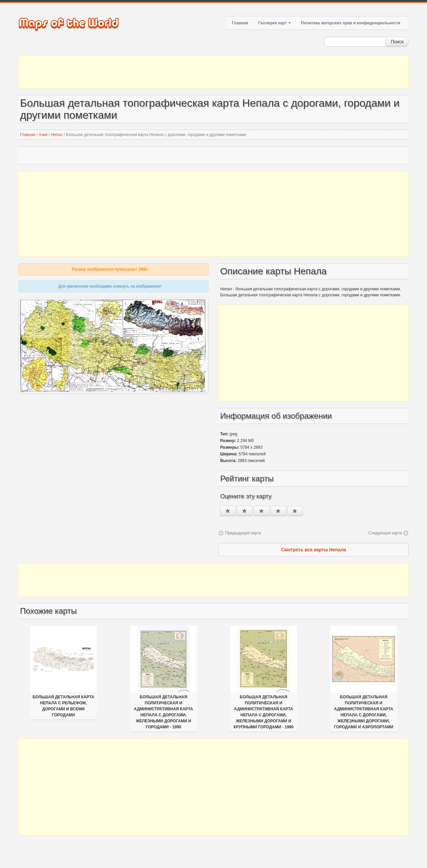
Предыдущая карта (243, 533)
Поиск (397, 42)
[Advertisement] (213, 72)
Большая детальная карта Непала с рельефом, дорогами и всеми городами (64, 706)
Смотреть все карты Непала (313, 550)
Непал (57, 135)
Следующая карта (385, 533)
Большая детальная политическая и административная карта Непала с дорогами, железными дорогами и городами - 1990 (163, 712)
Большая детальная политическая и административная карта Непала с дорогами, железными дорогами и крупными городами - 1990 (264, 712)
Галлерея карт (275, 23)
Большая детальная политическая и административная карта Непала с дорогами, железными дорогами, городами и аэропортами (364, 712)
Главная (240, 23)
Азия (43, 135)
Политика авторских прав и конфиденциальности (351, 23)
